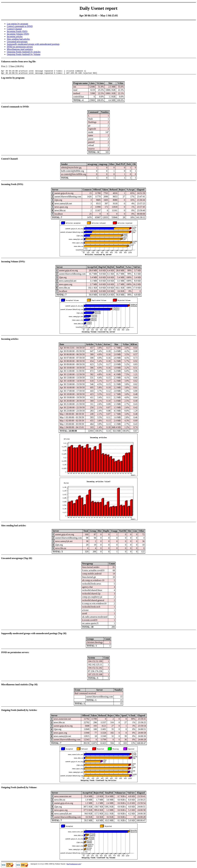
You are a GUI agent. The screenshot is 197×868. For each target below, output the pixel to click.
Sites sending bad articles (18, 39)
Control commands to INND (20, 26)
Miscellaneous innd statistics (20, 49)
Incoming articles (15, 36)
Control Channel (14, 29)
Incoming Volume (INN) (18, 34)
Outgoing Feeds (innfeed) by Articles (24, 52)
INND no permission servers (20, 47)
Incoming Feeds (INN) (17, 31)
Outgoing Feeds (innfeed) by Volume (24, 54)
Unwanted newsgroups (17, 42)
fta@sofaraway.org (74, 865)
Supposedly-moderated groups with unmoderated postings (33, 44)
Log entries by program (17, 24)
